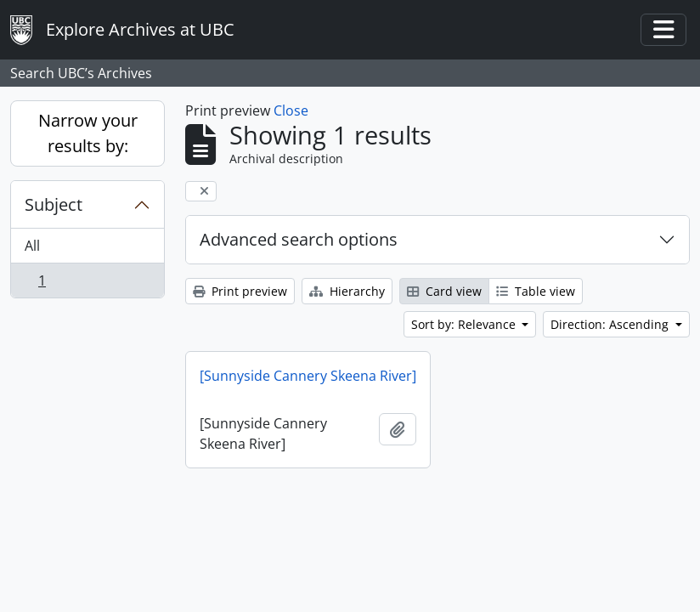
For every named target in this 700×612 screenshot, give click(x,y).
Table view (536, 291)
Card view (444, 291)
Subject (54, 204)
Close (291, 110)
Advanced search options (299, 239)
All (32, 246)
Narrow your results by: (88, 133)
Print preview (240, 291)
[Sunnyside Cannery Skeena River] (308, 376)
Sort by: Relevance (465, 324)
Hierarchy (347, 291)
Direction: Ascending (611, 324)
